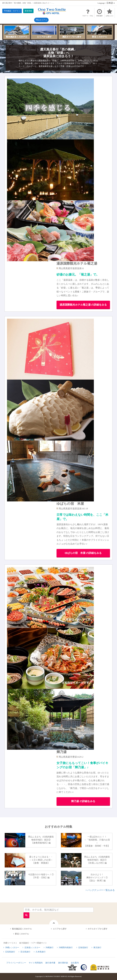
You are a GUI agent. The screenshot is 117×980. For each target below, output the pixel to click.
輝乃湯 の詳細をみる (83, 801)
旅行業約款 (63, 963)
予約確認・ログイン (12, 11)
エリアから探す (44, 32)
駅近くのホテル (100, 32)
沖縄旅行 (50, 947)
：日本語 (106, 3)
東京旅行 (97, 947)
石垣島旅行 (10, 952)
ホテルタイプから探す (98, 929)
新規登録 (28, 11)
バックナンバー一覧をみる (101, 890)
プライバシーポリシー (16, 963)
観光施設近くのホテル (17, 32)
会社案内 (75, 963)
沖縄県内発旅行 (66, 947)
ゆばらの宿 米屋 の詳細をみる (83, 553)
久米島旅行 (41, 952)
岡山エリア (41, 20)
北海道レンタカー (32, 947)
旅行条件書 (50, 963)
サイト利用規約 (36, 963)
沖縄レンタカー (12, 947)
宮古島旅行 (25, 952)
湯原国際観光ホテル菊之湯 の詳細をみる (83, 305)
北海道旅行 (83, 947)
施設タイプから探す (72, 32)
